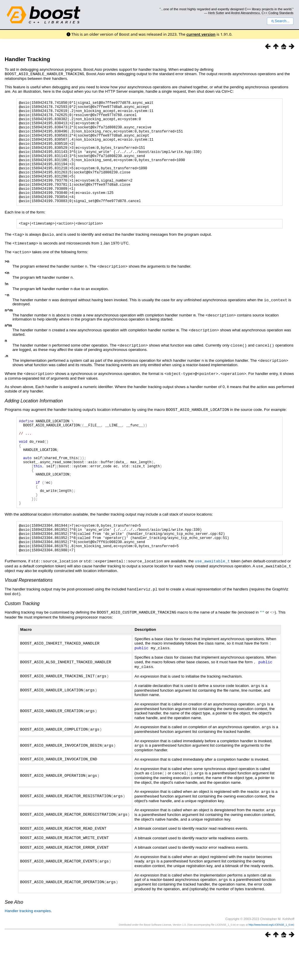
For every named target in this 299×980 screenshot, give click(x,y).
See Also (14, 939)
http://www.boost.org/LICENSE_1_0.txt (271, 962)
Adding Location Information (34, 420)
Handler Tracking (27, 59)
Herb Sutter (216, 13)
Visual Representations (29, 623)
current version (201, 34)
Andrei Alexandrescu (245, 13)
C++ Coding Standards (278, 13)
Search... (280, 21)
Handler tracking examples (28, 948)
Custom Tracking (22, 646)
